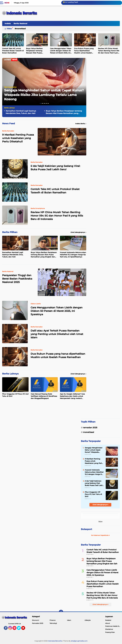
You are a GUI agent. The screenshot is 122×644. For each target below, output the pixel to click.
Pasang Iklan (110, 632)
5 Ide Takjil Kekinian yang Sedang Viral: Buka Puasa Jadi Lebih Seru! (55, 168)
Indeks (8, 23)
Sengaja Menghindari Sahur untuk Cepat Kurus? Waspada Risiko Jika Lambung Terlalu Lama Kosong (44, 95)
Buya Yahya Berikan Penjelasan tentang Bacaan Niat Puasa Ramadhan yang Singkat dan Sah (36, 51)
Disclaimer (109, 629)
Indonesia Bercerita (55, 641)
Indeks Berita (81, 124)
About (108, 623)
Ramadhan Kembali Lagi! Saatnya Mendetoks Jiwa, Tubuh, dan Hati (21, 112)
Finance (52, 620)
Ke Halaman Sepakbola (100, 535)
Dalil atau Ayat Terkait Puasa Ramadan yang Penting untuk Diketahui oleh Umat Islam (57, 334)
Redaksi (108, 620)
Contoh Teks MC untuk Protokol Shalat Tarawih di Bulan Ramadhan (13, 51)
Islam (69, 620)
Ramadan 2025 (90, 428)
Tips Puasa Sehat (10, 87)
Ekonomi (35, 620)
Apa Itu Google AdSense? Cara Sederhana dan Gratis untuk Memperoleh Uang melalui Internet (72, 396)
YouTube (25, 629)
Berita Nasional (20, 23)
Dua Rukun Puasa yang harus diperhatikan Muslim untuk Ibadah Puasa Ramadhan (84, 51)
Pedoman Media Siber (113, 626)
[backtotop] (61, 612)
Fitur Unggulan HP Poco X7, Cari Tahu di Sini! (15, 395)
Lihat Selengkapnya (78, 232)
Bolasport (87, 529)
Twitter (20, 629)
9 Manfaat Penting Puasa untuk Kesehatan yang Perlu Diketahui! (94, 461)
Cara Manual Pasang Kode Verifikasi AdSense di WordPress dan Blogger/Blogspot (44, 396)
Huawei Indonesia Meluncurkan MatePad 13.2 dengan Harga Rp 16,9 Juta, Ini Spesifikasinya (73, 255)
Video (9, 29)
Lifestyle (88, 620)
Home (7, 3)
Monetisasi (21, 29)
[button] (40, 103)
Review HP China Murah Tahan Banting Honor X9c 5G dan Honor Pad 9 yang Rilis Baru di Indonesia (109, 51)
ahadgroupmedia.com (79, 641)
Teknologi (53, 623)
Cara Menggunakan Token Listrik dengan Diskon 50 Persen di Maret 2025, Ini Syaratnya (61, 51)
